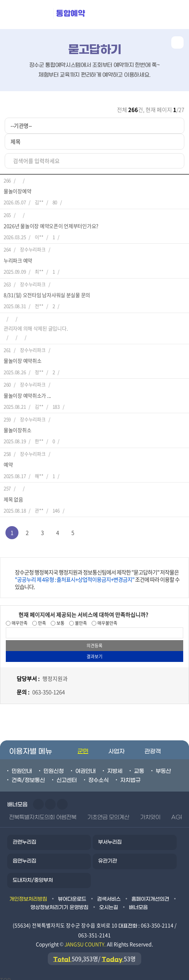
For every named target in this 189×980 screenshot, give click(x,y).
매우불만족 (107, 619)
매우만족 (19, 619)
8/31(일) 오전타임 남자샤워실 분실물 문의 (47, 290)
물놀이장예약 (17, 187)
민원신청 (54, 767)
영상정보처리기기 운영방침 (59, 903)
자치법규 (130, 776)
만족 (41, 619)
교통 (139, 767)
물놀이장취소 (17, 426)
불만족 (80, 619)
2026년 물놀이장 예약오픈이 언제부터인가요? (51, 221)
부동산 (163, 767)
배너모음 (138, 903)
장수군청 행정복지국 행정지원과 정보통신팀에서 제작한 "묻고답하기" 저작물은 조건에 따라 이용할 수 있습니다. (97, 575)
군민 (83, 747)
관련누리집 (24, 838)
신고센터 (67, 776)
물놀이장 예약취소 (22, 356)
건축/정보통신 (28, 776)
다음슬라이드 (50, 800)
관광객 (153, 747)
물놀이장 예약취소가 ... (27, 391)
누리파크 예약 (18, 256)
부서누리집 (110, 838)
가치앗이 (150, 813)
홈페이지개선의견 (150, 895)
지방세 (115, 767)
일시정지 (62, 800)
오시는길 (109, 903)
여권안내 (85, 767)
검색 (175, 15)
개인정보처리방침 (28, 895)
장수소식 (98, 776)
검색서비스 (109, 895)
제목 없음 (13, 495)
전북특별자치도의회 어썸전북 (43, 813)
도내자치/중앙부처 (33, 876)
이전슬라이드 (38, 800)
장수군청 (29, 15)
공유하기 (177, 42)
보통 (60, 619)
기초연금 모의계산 (108, 813)
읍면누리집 (24, 857)
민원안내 (22, 767)
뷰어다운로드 (72, 895)
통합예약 (71, 13)
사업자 (116, 747)
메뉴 (142, 15)
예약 (8, 460)
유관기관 (108, 857)
